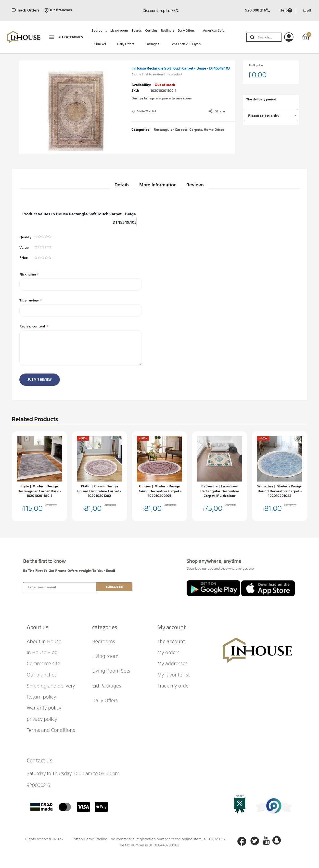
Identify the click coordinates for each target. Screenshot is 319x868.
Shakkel (100, 44)
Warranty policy (44, 707)
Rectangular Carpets (171, 130)
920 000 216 (258, 10)
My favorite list (174, 674)
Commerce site (43, 663)
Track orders (26, 10)
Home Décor (214, 130)
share (221, 111)
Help (286, 10)
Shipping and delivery (51, 685)
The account (171, 641)
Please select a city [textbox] (264, 116)
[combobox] (269, 37)
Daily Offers (126, 44)
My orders (168, 652)
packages (152, 44)
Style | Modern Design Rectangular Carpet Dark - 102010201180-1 (39, 491)
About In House (44, 641)
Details (117, 182)
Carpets (196, 130)
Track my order (174, 685)
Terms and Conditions (51, 730)
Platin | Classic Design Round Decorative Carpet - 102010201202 (99, 491)
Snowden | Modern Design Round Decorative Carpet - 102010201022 (280, 491)
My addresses (172, 663)
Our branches (58, 10)
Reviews (199, 182)
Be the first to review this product (157, 74)
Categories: (141, 130)
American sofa (214, 30)
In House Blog (42, 652)
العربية (307, 10)
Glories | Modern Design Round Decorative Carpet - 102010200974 (160, 491)
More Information (157, 182)
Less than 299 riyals (185, 44)
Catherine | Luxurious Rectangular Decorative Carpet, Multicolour (220, 491)
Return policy (41, 696)
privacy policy (42, 719)
